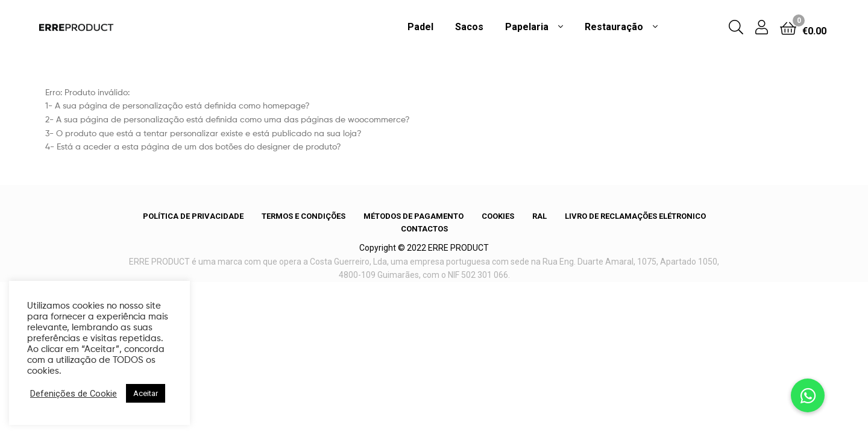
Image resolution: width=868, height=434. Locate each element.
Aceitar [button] (146, 393)
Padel (420, 27)
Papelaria (527, 27)
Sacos (469, 27)
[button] (808, 395)
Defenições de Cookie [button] (74, 394)
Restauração (614, 27)
